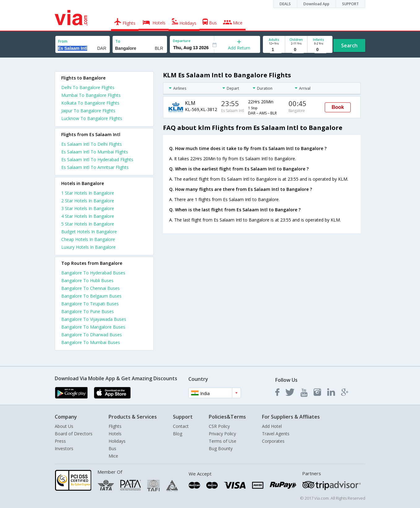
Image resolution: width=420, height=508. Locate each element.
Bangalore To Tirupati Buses (90, 304)
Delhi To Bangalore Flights (88, 87)
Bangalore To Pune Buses (88, 311)
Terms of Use (223, 441)
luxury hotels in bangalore (88, 247)
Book (338, 107)
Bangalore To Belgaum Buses (91, 296)
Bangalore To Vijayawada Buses (94, 319)
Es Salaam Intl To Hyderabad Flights (97, 159)
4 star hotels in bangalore (88, 216)
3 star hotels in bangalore (88, 208)
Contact (181, 426)
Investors (64, 448)
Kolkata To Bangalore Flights (90, 103)
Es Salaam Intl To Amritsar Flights (95, 167)
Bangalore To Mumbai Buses (91, 342)
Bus (112, 448)
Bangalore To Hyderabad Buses (93, 273)
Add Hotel (272, 426)
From (63, 41)
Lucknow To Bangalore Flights (92, 118)
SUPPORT (350, 4)
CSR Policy (219, 426)
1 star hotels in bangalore (88, 193)
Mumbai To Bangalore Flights (91, 95)
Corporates (273, 441)
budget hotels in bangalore (89, 232)
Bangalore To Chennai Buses (90, 288)
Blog (178, 434)
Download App (316, 4)
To (118, 41)
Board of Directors (74, 434)
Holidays (117, 441)
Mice (113, 456)
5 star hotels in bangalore (88, 224)
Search (349, 45)
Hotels (115, 434)
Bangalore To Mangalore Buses (93, 327)
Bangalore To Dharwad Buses (92, 335)
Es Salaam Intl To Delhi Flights (92, 144)
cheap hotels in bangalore (88, 239)
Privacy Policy (222, 434)
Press (60, 441)
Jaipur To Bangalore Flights (88, 111)
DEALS (285, 4)
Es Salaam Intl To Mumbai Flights (95, 152)
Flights (115, 426)
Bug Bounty (221, 448)
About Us (64, 426)
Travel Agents (276, 434)
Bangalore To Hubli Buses (87, 280)
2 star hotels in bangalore (88, 201)
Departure (182, 41)
